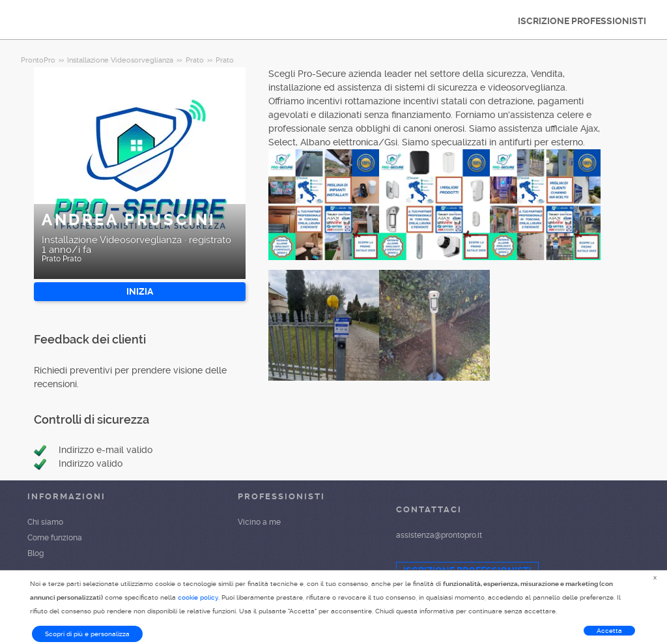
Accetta (609, 631)
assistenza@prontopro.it (439, 535)
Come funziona (55, 538)
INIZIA (140, 291)
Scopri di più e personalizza (87, 634)
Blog (35, 553)
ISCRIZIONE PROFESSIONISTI (582, 21)
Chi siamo (45, 522)
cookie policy (198, 597)
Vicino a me (259, 522)
